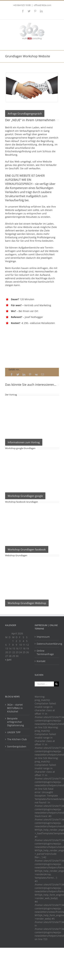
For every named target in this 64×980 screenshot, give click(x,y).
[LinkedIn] (24, 374)
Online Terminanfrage (45, 652)
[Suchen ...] (44, 684)
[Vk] (36, 374)
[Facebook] (12, 374)
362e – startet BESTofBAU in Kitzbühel (15, 708)
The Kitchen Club (17, 739)
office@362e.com (42, 5)
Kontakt (41, 661)
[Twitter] (18, 374)
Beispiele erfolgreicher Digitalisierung (16, 722)
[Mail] (42, 374)
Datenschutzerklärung (47, 644)
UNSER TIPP (14, 732)
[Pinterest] (30, 374)
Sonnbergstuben (17, 746)
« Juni (8, 660)
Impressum (43, 637)
